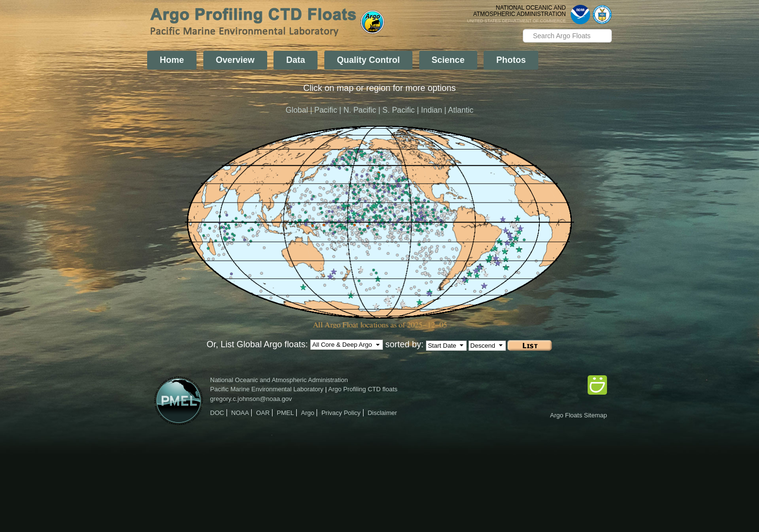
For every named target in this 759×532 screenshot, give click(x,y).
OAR (263, 413)
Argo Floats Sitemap (578, 415)
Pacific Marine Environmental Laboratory (267, 389)
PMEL (285, 413)
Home (172, 60)
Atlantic (461, 110)
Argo (308, 413)
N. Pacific (360, 110)
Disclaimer (382, 413)
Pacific (326, 110)
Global (297, 110)
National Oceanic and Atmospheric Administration (279, 380)
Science (448, 60)
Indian (432, 110)
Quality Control (368, 60)
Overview (235, 60)
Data (296, 60)
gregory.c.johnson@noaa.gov (251, 399)
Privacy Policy (341, 413)
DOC (217, 413)
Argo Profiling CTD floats (363, 389)
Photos (511, 60)
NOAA (240, 413)
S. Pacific (399, 110)
